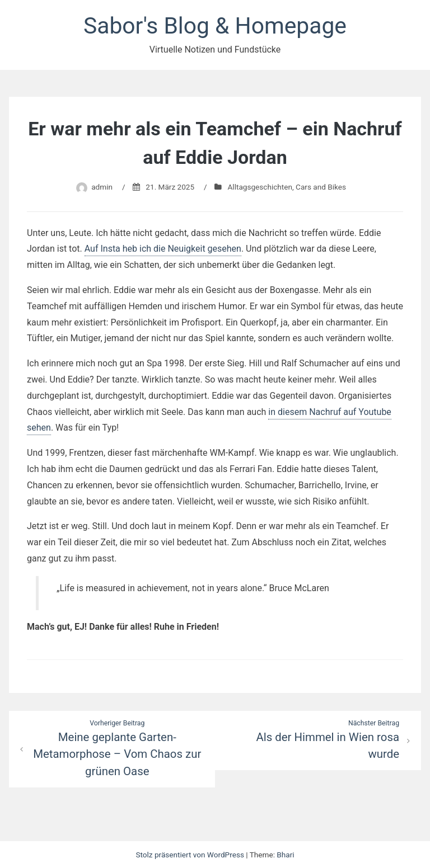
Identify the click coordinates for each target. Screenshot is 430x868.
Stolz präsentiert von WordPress (191, 855)
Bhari (285, 855)
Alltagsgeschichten (260, 187)
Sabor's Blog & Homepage (215, 26)
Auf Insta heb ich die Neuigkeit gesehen (163, 249)
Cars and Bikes (321, 187)
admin (102, 187)
